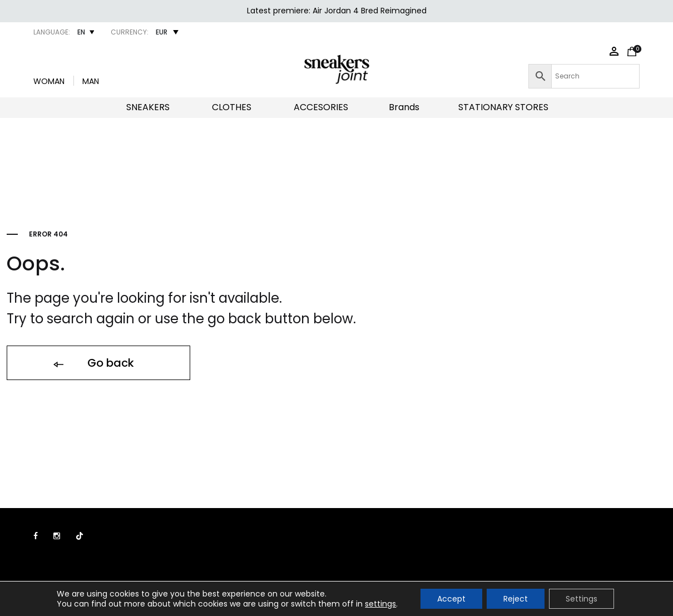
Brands (404, 107)
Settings (582, 599)
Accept (451, 599)
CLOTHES (232, 107)
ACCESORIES (321, 107)
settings (380, 604)
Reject (516, 599)
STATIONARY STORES (503, 107)
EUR (162, 32)
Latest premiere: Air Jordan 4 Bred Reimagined (337, 11)
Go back (93, 363)
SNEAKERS (148, 107)
